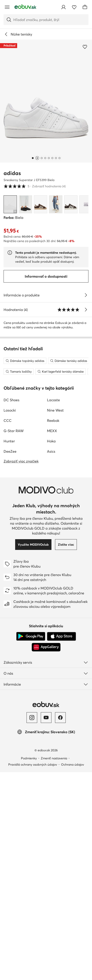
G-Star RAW (14, 639)
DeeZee (10, 659)
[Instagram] (32, 925)
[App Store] (61, 844)
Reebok (53, 628)
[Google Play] (31, 844)
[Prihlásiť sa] (63, 7)
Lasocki (10, 618)
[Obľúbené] (74, 7)
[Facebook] (60, 925)
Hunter (9, 649)
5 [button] (35, 186)
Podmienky (29, 966)
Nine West (55, 618)
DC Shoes (11, 608)
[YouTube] (46, 925)
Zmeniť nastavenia (54, 966)
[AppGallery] (46, 855)
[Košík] (85, 7)
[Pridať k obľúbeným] (85, 47)
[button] (46, 101)
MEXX (52, 639)
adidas (12, 173)
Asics (51, 659)
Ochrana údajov (73, 972)
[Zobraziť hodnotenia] (86, 310)
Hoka (51, 649)
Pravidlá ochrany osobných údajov (33, 972)
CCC (8, 628)
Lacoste (53, 608)
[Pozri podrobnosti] (86, 295)
